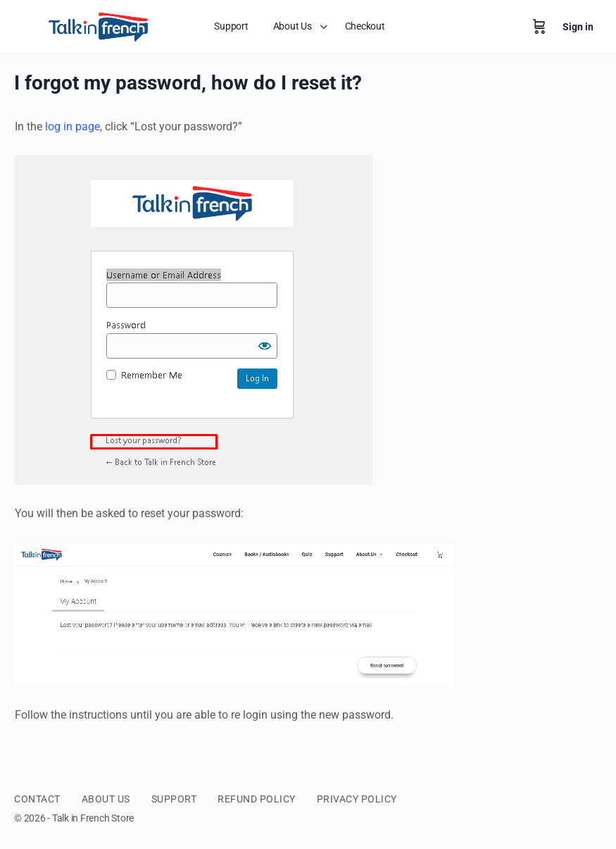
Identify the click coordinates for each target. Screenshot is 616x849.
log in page (73, 126)
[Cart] (539, 27)
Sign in (578, 27)
